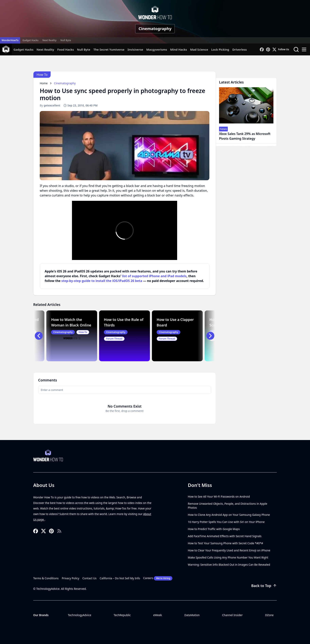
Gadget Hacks (31, 40)
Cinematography (155, 29)
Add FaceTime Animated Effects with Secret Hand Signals (225, 536)
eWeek (158, 615)
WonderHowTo (10, 40)
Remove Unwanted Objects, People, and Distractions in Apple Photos (228, 506)
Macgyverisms (157, 49)
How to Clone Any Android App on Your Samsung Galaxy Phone (229, 515)
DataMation (192, 615)
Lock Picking (220, 49)
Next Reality (49, 40)
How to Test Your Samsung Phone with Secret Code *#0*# (225, 543)
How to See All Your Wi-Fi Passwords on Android (219, 497)
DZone (269, 615)
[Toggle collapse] (7, 624)
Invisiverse (135, 49)
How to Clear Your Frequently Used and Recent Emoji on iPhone (229, 550)
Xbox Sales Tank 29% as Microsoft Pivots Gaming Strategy (245, 136)
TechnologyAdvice (79, 615)
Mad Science (199, 49)
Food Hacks (66, 49)
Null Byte (66, 40)
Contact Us (89, 578)
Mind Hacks (179, 49)
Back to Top (264, 586)
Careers (158, 578)
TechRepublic (122, 615)
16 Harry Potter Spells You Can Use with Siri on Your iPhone (226, 522)
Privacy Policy (71, 578)
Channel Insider (232, 615)
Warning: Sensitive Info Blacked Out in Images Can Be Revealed (229, 565)
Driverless (240, 49)
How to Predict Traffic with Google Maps (214, 529)
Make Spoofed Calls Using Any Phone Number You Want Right (228, 557)
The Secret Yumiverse (109, 49)
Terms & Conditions (46, 578)
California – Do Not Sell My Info (120, 578)
